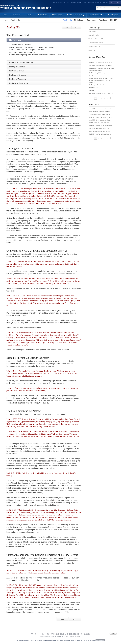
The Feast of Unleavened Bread (21, 63)
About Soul (92, 50)
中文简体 (67, 3)
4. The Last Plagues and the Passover (23, 52)
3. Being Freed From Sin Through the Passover (27, 50)
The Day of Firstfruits (17, 67)
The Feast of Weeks (16, 71)
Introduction (17, 15)
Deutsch (73, 3)
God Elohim (92, 31)
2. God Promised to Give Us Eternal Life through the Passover (32, 47)
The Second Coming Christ (97, 39)
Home (5, 15)
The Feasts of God (94, 46)
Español (80, 3)
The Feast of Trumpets (17, 75)
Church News (57, 15)
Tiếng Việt (91, 3)
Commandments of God (96, 43)
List (67, 27)
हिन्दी (85, 3)
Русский (105, 3)
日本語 (60, 3)
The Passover (15, 40)
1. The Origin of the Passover (20, 45)
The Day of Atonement (18, 79)
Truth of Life (42, 15)
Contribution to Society (76, 15)
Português (98, 3)
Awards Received (95, 15)
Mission (30, 15)
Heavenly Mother (94, 35)
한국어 (55, 3)
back (76, 27)
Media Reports (113, 15)
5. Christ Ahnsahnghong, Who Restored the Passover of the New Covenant (37, 55)
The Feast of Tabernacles (18, 83)
